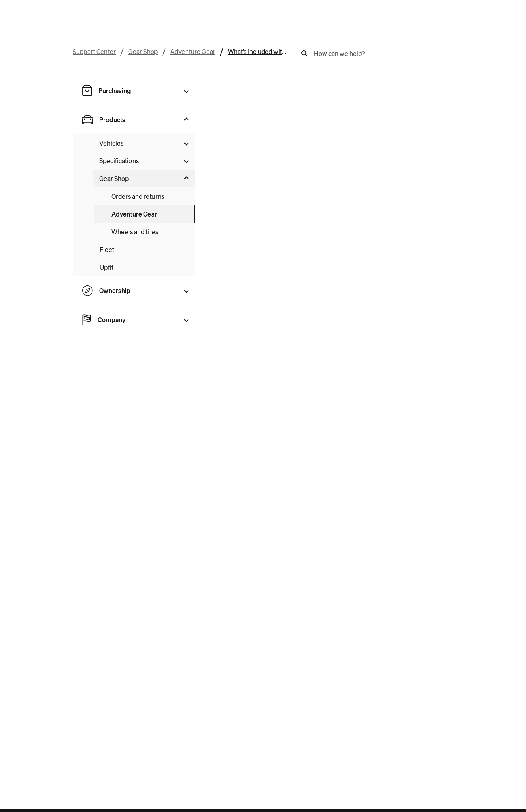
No (432, 433)
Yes (402, 433)
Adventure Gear (193, 52)
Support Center (94, 52)
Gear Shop (143, 52)
